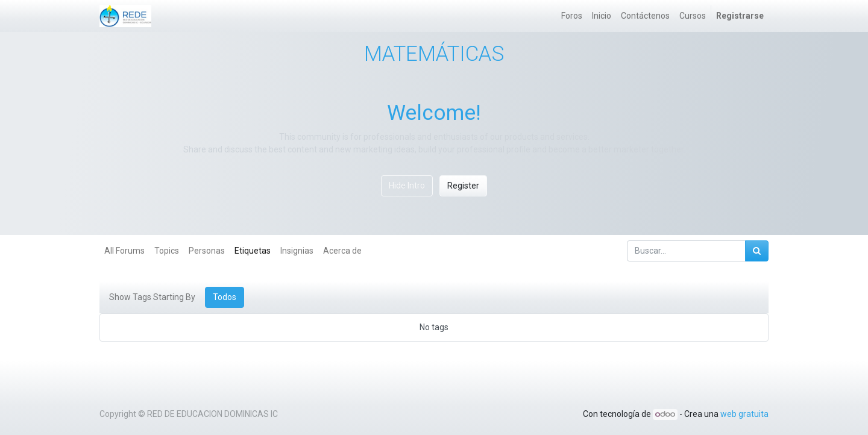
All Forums (124, 251)
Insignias (297, 251)
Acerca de (342, 251)
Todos (225, 297)
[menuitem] (572, 16)
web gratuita (744, 414)
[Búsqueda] (757, 251)
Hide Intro (407, 186)
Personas (207, 251)
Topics (167, 251)
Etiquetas (253, 251)
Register (463, 186)
